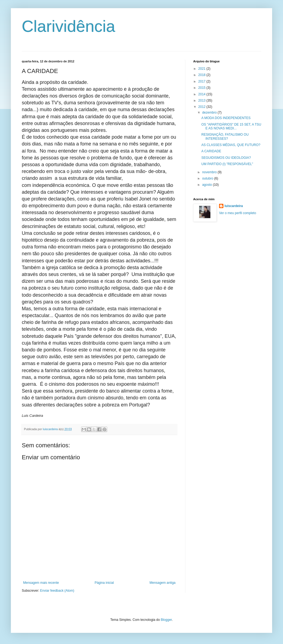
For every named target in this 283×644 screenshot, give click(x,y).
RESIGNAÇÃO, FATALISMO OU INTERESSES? (225, 136)
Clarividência (68, 26)
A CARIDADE (211, 151)
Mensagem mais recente (41, 583)
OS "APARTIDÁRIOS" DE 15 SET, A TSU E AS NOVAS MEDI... (231, 126)
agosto (207, 185)
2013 (202, 101)
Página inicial (104, 583)
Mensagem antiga (163, 583)
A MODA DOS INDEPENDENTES (226, 118)
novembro (210, 172)
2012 (202, 107)
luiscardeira (234, 206)
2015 (202, 88)
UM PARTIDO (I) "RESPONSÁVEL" (227, 164)
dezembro (210, 113)
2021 (202, 69)
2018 (202, 75)
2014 (202, 94)
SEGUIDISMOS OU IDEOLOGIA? (226, 158)
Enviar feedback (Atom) (57, 591)
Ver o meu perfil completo (238, 213)
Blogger (166, 620)
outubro (208, 178)
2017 (202, 81)
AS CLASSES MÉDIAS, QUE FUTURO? (231, 145)
